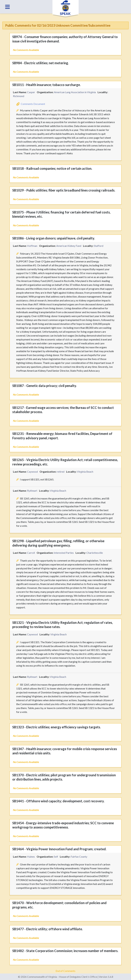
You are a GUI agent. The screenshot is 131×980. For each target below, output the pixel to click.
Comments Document (33, 104)
